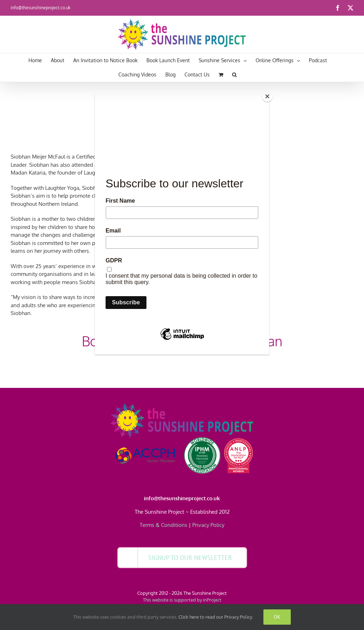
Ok (277, 617)
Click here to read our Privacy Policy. (216, 617)
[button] (234, 75)
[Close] (267, 96)
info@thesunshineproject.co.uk (41, 8)
